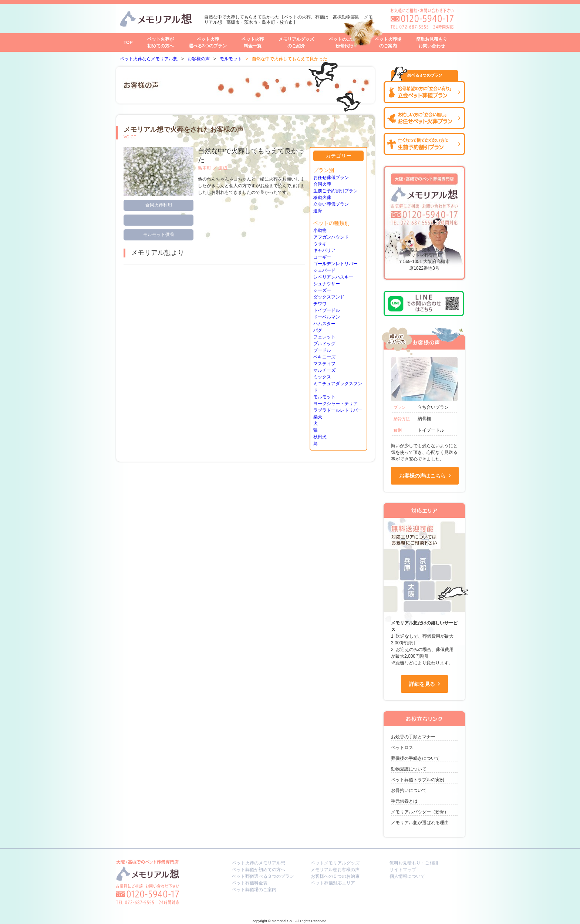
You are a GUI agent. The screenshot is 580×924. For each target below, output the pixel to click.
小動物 (320, 230)
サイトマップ (403, 870)
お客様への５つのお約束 (335, 876)
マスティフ (324, 364)
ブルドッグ (324, 344)
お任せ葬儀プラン (331, 178)
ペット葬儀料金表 (250, 883)
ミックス (322, 377)
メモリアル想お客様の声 (335, 870)
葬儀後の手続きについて (415, 758)
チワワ (320, 304)
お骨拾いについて (409, 790)
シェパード (324, 270)
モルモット (324, 397)
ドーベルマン (327, 317)
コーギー (322, 257)
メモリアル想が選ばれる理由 (420, 823)
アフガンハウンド (331, 237)
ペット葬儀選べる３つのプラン (263, 876)
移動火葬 (322, 198)
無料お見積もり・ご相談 (414, 863)
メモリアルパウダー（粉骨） (420, 812)
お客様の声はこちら (422, 476)
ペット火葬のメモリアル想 (259, 863)
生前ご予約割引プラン (335, 191)
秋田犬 (320, 437)
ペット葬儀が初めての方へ (259, 870)
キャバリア (324, 250)
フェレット (324, 337)
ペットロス (402, 748)
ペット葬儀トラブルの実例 (418, 780)
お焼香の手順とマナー (413, 737)
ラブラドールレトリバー (338, 410)
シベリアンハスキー (333, 277)
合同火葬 (322, 184)
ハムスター (324, 324)
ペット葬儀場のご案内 (254, 890)
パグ (318, 330)
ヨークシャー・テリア (335, 404)
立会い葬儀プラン (331, 204)
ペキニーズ (324, 357)
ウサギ (320, 244)
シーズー (322, 290)
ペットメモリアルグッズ (335, 863)
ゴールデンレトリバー (335, 264)
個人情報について (407, 876)
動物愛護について (409, 769)
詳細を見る (422, 684)
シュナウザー (327, 284)
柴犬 (318, 417)
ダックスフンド (329, 297)
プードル (322, 350)
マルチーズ (324, 370)
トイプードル (327, 310)
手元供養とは (404, 801)
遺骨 (318, 211)
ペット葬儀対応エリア (333, 883)
